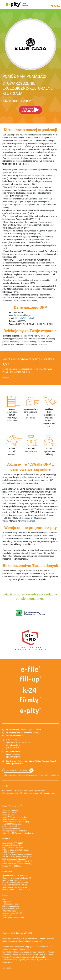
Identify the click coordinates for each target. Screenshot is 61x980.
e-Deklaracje (7, 872)
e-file (5, 786)
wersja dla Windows (10, 810)
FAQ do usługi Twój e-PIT (12, 880)
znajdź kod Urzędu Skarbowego (15, 887)
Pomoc (5, 895)
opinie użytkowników (36, 791)
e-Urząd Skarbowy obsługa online (15, 883)
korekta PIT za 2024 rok (12, 866)
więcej (5, 378)
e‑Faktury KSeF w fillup (11, 826)
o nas (20, 791)
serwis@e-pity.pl (17, 736)
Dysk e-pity (7, 915)
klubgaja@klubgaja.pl (25, 318)
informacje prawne (31, 793)
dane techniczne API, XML (13, 913)
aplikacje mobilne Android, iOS (14, 819)
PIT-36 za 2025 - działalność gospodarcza (18, 854)
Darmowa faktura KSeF (11, 829)
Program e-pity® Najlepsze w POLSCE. (17, 933)
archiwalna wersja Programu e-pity (16, 822)
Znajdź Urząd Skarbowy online (16, 770)
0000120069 (18, 101)
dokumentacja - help (10, 904)
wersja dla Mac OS (10, 813)
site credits (7, 968)
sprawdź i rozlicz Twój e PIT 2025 (15, 876)
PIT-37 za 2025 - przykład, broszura (16, 850)
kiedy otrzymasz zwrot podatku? (15, 859)
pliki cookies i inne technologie (41, 955)
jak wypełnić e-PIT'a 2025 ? (13, 843)
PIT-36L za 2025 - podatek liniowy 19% (17, 857)
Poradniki (6, 839)
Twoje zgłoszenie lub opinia (13, 918)
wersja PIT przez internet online (15, 817)
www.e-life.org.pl (28, 521)
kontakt (9, 791)
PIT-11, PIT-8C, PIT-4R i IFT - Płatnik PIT (17, 861)
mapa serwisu (50, 793)
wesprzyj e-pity (12, 793)
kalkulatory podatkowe (11, 906)
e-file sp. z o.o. (47, 947)
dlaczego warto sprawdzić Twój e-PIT (17, 878)
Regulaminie (42, 952)
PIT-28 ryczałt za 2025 (11, 852)
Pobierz (12, 806)
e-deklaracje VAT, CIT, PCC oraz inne (16, 890)
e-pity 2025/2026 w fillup (12, 824)
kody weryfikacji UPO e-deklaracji (15, 885)
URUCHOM (28, 110)
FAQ (4, 899)
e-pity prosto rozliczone (17, 4)
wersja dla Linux (9, 815)
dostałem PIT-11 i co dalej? (13, 845)
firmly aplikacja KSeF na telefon (15, 831)
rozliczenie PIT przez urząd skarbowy (17, 864)
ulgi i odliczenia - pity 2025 (13, 848)
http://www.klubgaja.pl (24, 315)
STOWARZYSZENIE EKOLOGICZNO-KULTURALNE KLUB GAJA (28, 88)
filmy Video (7, 902)
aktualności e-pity (9, 911)
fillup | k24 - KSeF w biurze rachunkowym (18, 833)
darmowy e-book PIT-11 (11, 908)
